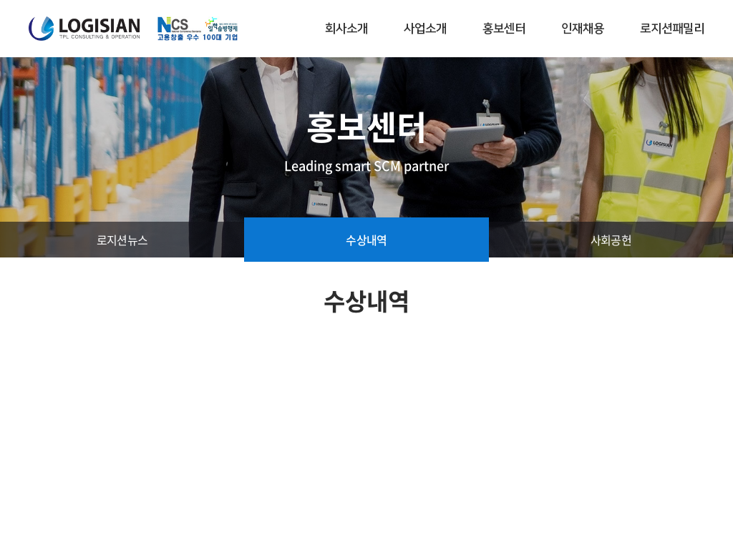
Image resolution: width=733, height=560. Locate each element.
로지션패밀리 (672, 29)
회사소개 (346, 29)
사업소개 (425, 29)
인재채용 (583, 29)
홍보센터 (504, 29)
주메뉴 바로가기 (0, 0)
